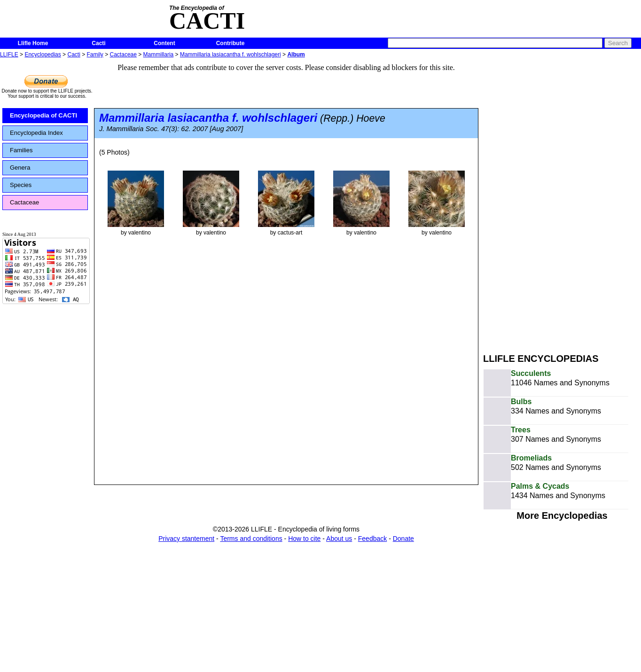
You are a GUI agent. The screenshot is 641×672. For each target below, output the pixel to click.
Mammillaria (159, 55)
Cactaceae (123, 55)
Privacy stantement (186, 539)
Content (164, 43)
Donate (403, 539)
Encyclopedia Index (36, 133)
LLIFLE (9, 55)
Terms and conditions (251, 539)
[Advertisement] (554, 201)
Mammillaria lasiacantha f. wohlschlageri (231, 55)
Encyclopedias (43, 55)
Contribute (231, 43)
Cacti (98, 43)
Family (95, 55)
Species (21, 185)
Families (21, 150)
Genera (20, 168)
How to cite (304, 539)
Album (296, 55)
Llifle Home (33, 43)
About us (339, 539)
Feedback (372, 539)
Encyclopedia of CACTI (43, 115)
